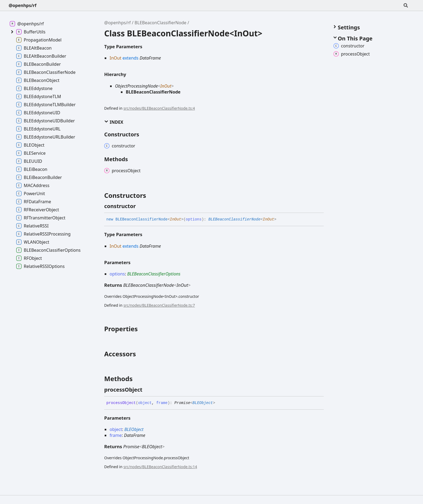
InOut (166, 86)
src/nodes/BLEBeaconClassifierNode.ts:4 (159, 108)
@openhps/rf (23, 5)
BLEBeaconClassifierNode (161, 23)
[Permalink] (141, 206)
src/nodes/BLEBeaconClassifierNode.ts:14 (160, 467)
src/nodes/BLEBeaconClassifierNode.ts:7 (159, 305)
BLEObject (203, 403)
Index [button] (114, 122)
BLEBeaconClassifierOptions (154, 274)
